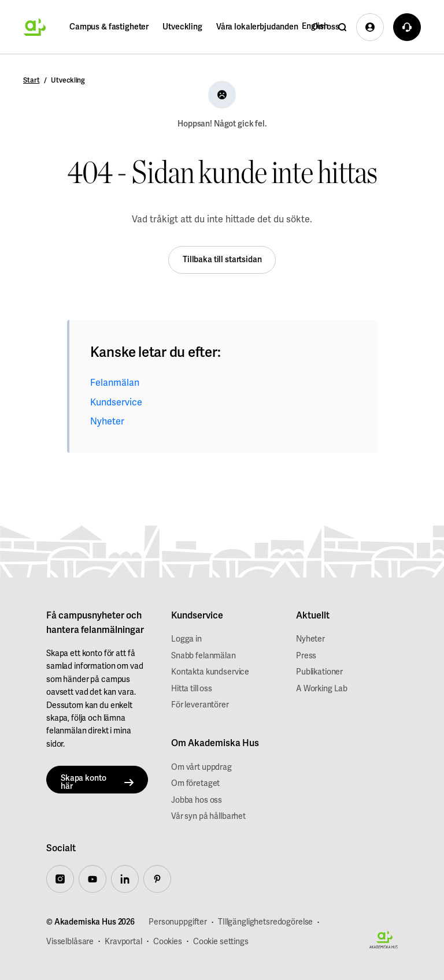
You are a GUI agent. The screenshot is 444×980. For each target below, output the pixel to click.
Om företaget (195, 783)
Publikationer (319, 672)
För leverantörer (200, 705)
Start (31, 81)
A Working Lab (322, 689)
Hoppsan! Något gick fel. (222, 124)
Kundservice (116, 403)
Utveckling (182, 27)
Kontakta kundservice (210, 672)
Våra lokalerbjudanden (257, 27)
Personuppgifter (178, 922)
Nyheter (107, 422)
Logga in (186, 639)
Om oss (326, 27)
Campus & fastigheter (109, 27)
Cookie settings (221, 942)
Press (306, 656)
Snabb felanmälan (203, 656)
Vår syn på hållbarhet (208, 816)
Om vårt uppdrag (201, 767)
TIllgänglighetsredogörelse (265, 922)
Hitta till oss (192, 689)
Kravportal (123, 942)
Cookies (168, 942)
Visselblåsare (70, 942)
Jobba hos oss (197, 800)
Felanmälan (115, 383)
